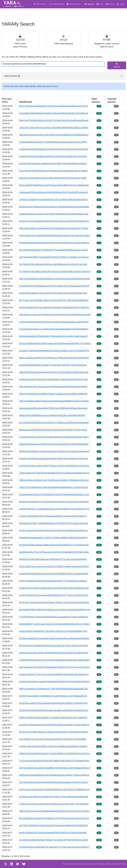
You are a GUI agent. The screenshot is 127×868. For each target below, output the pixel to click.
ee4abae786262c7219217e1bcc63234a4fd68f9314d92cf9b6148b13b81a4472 (54, 674)
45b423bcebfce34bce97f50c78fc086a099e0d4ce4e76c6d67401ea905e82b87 (54, 653)
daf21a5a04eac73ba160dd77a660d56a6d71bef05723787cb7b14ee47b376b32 (54, 667)
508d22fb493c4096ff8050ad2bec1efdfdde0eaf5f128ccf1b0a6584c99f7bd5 (52, 415)
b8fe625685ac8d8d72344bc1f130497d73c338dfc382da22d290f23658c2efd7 (53, 293)
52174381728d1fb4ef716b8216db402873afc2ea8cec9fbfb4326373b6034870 (53, 826)
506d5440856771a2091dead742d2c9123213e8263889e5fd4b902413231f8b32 (54, 624)
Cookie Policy (120, 864)
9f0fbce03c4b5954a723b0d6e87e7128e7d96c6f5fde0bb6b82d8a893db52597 (54, 689)
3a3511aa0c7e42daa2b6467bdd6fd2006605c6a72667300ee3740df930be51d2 (54, 790)
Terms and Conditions (72, 864)
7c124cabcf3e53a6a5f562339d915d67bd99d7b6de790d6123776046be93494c (54, 761)
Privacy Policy (105, 864)
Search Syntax (12, 76)
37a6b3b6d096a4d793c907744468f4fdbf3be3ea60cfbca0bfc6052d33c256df (53, 142)
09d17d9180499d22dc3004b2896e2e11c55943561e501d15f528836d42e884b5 (55, 279)
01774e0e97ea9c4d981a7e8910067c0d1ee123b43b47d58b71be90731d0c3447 (55, 272)
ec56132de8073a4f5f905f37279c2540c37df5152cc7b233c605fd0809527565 (53, 631)
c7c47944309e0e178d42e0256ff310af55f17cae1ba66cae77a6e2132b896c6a (54, 617)
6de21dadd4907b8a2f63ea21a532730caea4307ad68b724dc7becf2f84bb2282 (54, 185)
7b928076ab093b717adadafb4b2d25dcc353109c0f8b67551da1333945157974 (54, 509)
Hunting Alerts (57, 4)
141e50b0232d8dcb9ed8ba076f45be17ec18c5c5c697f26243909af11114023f (54, 840)
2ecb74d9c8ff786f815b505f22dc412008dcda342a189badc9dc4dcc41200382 (53, 171)
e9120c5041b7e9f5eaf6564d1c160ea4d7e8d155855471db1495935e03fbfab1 (54, 732)
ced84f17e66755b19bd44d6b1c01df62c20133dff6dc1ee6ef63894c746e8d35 (53, 746)
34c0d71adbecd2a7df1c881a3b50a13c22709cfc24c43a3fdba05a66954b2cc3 (54, 531)
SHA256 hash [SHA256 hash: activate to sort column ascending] (26, 102)
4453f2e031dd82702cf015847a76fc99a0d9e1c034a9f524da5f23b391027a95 (53, 379)
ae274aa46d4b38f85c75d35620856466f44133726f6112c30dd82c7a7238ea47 (54, 257)
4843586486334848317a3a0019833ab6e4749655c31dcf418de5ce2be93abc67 (54, 451)
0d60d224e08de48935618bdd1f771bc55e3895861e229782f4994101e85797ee (54, 754)
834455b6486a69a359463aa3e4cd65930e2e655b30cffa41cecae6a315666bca (54, 243)
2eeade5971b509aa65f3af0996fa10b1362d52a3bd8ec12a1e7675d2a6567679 (54, 351)
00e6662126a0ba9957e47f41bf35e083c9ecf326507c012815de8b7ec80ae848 (54, 502)
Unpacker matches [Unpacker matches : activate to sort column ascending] (112, 100)
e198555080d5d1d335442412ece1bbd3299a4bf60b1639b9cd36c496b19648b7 (55, 660)
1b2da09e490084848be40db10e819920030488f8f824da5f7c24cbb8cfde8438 (54, 574)
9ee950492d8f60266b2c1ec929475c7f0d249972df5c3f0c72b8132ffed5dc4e (53, 365)
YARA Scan (40, 4)
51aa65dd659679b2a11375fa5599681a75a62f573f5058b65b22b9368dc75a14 (54, 495)
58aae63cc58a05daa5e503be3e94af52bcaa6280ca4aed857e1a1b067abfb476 (54, 725)
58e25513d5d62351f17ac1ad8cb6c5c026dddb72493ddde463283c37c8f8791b (54, 308)
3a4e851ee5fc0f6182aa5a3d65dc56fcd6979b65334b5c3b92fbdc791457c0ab (54, 459)
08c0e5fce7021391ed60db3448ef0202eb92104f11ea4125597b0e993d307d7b (54, 221)
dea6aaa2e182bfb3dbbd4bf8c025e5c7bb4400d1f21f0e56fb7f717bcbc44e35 (53, 430)
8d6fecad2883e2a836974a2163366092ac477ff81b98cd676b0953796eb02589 (54, 358)
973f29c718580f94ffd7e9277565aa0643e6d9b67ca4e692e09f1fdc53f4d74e (53, 516)
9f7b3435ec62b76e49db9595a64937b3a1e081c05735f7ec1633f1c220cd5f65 (54, 646)
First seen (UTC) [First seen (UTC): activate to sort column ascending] (7, 100)
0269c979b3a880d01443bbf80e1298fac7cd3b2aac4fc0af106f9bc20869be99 (53, 394)
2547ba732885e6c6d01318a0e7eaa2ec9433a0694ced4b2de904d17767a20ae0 (55, 344)
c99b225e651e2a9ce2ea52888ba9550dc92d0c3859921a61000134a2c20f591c (54, 811)
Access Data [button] (73, 4)
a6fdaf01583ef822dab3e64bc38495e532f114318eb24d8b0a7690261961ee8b (54, 372)
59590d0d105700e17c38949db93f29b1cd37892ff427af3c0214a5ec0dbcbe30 (54, 523)
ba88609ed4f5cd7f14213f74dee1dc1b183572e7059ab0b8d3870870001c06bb (54, 552)
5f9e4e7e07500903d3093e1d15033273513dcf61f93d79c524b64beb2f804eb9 (54, 120)
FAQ (100, 4)
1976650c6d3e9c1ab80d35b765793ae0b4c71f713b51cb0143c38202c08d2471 (54, 847)
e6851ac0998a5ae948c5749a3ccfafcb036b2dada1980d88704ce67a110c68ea (54, 401)
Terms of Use (90, 864)
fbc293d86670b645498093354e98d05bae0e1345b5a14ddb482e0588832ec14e (55, 610)
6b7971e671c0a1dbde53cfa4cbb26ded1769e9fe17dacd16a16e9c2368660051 (54, 603)
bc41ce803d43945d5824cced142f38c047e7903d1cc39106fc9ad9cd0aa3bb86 (54, 423)
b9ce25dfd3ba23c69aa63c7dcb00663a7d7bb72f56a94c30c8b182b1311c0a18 (54, 818)
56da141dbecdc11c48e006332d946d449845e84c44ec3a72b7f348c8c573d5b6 (54, 236)
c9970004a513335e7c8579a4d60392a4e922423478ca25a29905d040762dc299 (55, 315)
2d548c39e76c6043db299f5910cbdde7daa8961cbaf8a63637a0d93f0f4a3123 (54, 710)
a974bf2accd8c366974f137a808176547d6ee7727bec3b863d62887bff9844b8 (54, 797)
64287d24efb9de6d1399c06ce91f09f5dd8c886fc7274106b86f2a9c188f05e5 (53, 581)
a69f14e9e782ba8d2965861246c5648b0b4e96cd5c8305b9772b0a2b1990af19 (54, 775)
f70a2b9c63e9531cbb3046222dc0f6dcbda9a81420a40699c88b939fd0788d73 (54, 437)
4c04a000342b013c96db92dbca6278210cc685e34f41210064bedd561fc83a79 (54, 286)
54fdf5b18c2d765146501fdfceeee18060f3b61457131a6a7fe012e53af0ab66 (53, 559)
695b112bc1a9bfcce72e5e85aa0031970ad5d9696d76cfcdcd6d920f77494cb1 (54, 228)
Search (89, 4)
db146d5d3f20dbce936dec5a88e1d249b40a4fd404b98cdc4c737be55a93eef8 (54, 545)
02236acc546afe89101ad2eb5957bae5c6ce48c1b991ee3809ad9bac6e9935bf (54, 638)
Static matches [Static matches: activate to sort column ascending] (96, 100)
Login (120, 4)
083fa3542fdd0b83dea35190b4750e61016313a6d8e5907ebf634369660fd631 (54, 444)
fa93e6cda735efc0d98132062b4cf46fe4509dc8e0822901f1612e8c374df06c (53, 178)
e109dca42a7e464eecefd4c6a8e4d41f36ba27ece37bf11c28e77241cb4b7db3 (54, 804)
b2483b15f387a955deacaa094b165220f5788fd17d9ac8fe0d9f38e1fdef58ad (53, 164)
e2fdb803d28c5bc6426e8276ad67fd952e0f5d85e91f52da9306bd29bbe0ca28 (54, 214)
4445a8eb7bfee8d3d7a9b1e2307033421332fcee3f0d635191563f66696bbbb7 (54, 135)
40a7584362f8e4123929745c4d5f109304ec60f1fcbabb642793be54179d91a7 (54, 782)
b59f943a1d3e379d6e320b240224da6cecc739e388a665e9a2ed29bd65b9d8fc (54, 207)
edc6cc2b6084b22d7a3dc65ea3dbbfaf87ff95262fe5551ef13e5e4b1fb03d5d (53, 833)
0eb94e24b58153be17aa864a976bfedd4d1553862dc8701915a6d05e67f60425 (54, 682)
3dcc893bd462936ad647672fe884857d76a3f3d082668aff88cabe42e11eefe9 (53, 250)
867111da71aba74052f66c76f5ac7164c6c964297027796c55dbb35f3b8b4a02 (54, 300)
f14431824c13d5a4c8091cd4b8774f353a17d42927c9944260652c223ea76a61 (54, 466)
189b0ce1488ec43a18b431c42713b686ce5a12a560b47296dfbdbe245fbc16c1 (54, 480)
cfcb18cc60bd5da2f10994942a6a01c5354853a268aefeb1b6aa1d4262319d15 (54, 322)
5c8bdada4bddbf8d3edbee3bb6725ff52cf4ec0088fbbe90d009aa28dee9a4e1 (53, 408)
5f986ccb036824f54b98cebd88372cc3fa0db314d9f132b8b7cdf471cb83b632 (53, 718)
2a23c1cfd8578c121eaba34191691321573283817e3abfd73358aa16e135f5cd (54, 567)
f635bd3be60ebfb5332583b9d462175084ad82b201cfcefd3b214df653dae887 (53, 336)
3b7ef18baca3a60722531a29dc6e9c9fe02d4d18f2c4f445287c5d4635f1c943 (53, 703)
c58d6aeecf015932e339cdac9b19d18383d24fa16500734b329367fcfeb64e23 (54, 192)
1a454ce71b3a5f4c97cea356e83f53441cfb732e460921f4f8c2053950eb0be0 (53, 200)
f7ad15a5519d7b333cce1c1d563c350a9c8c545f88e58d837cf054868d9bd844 (54, 329)
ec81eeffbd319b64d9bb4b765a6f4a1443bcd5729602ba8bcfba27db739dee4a (54, 113)
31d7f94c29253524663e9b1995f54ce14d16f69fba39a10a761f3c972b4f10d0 (53, 264)
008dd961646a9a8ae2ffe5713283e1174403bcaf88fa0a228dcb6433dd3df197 (53, 538)
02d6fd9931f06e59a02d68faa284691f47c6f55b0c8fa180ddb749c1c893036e (53, 156)
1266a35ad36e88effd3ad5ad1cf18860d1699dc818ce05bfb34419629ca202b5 (54, 149)
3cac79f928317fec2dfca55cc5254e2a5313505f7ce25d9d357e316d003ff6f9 (53, 739)
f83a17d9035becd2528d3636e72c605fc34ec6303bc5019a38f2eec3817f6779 (54, 106)
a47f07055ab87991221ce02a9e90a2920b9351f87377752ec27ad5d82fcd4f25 (54, 595)
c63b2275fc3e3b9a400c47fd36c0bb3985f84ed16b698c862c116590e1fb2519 (54, 487)
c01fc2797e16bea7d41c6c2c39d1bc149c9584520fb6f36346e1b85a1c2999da (54, 128)
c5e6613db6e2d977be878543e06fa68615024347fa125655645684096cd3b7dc (54, 473)
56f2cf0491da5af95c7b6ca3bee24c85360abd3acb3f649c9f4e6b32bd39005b (53, 387)
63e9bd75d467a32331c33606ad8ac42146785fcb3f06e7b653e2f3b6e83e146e (54, 588)
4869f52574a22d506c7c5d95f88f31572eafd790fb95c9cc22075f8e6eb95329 (53, 696)
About (110, 4)
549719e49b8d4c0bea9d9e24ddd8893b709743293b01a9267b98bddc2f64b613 (55, 768)
